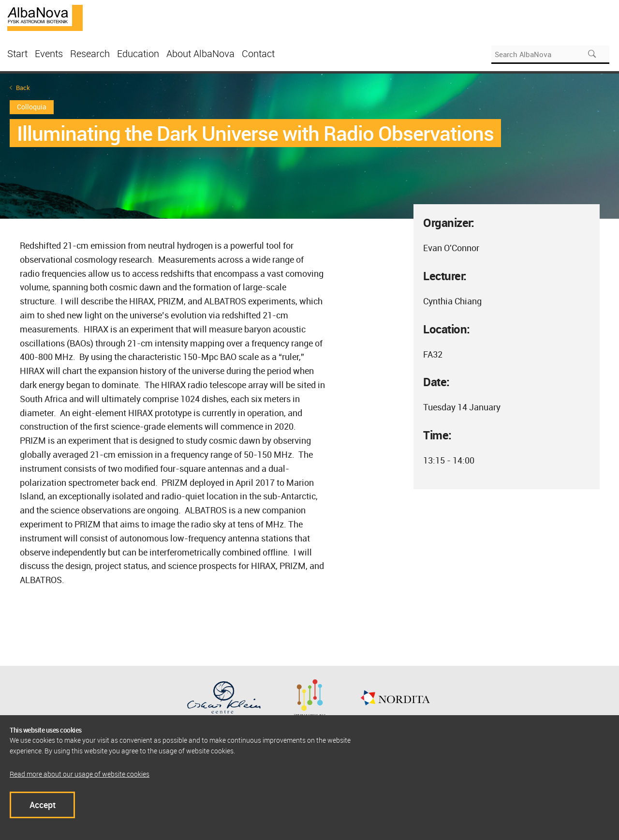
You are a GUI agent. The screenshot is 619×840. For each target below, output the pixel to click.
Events (49, 53)
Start (17, 53)
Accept (43, 805)
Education (138, 53)
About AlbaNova (200, 53)
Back (23, 88)
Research (90, 53)
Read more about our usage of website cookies (80, 774)
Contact (258, 53)
